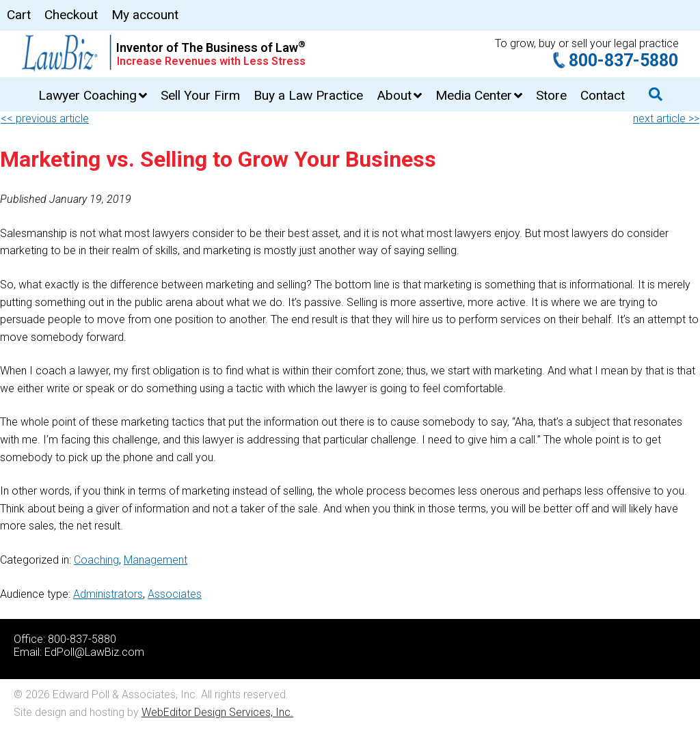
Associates (175, 594)
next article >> (666, 119)
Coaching (96, 560)
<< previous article (45, 119)
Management (156, 560)
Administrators (108, 594)
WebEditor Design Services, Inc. (217, 712)
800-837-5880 (623, 60)
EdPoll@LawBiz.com (94, 652)
